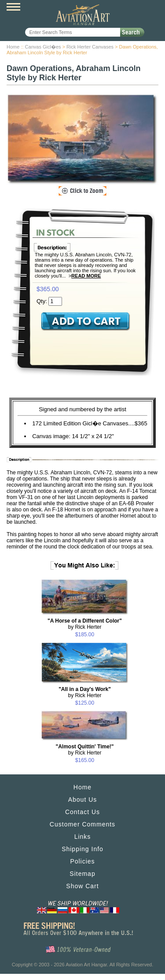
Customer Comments (82, 824)
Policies (82, 861)
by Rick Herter (85, 624)
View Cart (152, 8)
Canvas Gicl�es (43, 47)
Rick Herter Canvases (90, 47)
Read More (86, 276)
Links (83, 837)
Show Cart (82, 886)
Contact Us (82, 812)
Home (13, 47)
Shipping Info (82, 849)
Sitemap (82, 874)
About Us (83, 800)
